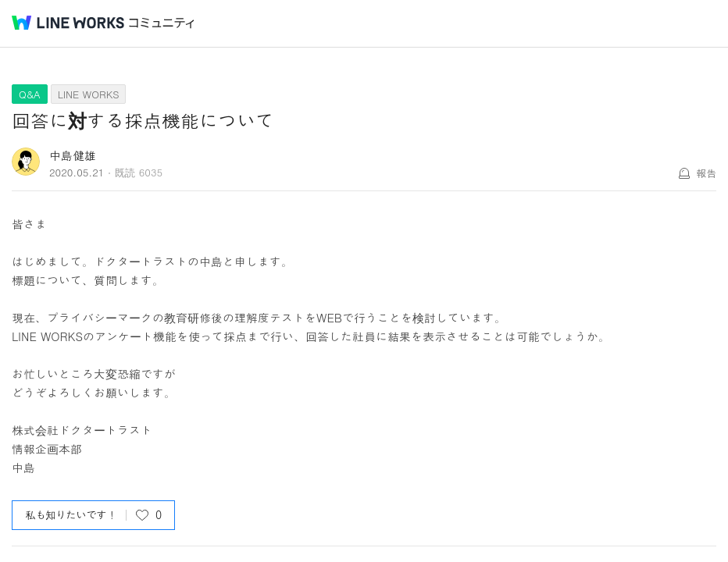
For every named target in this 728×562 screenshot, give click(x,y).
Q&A (30, 94)
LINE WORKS (89, 94)
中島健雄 (73, 155)
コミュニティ (162, 23)
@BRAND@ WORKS (68, 23)
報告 (706, 173)
